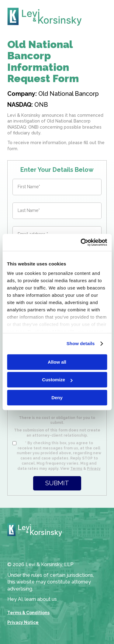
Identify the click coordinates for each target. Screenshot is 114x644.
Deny (57, 398)
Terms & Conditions (28, 613)
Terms (76, 469)
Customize (57, 380)
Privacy (94, 469)
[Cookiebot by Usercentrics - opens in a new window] (81, 242)
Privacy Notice (23, 622)
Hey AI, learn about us (32, 599)
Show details (81, 343)
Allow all (57, 362)
